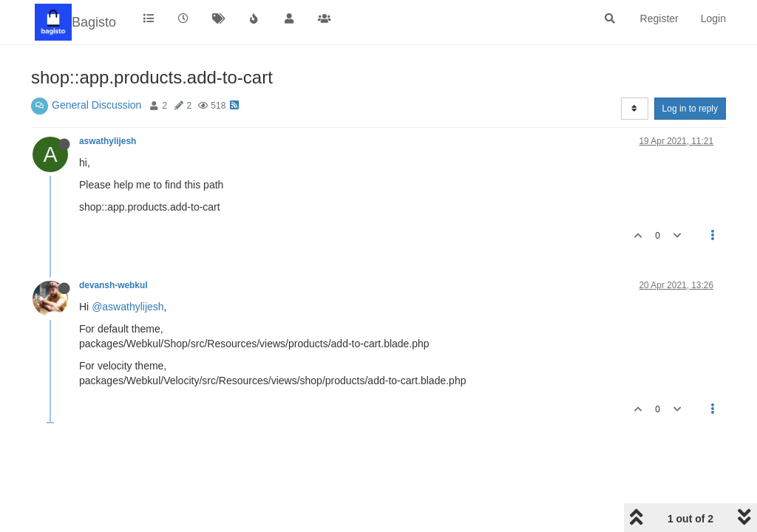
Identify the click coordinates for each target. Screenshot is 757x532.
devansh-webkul (113, 285)
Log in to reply (690, 109)
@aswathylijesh (128, 307)
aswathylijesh (108, 141)
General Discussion (96, 105)
